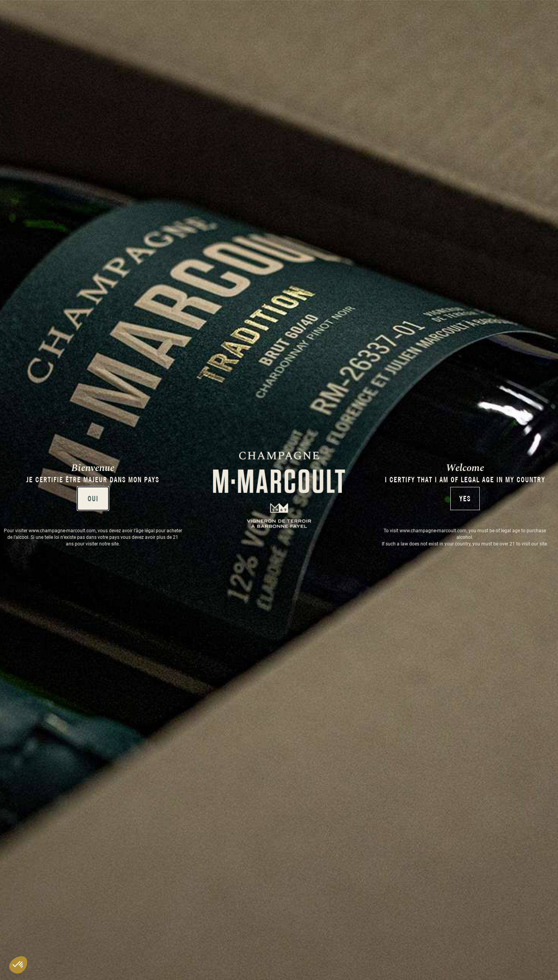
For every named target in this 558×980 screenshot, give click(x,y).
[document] (279, 490)
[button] (18, 965)
